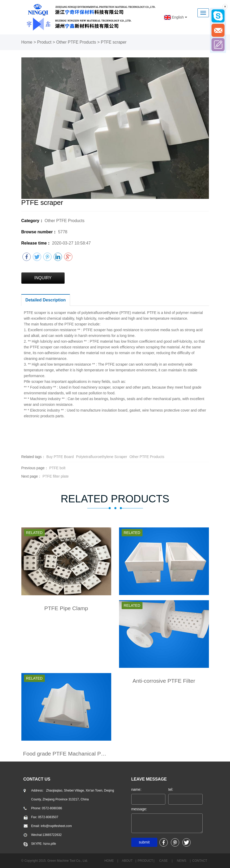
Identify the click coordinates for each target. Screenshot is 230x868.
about (127, 861)
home (109, 861)
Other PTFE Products (76, 42)
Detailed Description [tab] (46, 300)
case (163, 861)
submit (144, 842)
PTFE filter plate (55, 476)
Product (44, 42)
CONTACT (200, 861)
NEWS (182, 861)
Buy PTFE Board (60, 457)
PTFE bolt (57, 468)
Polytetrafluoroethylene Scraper (102, 457)
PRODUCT (145, 861)
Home (27, 42)
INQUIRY (43, 278)
